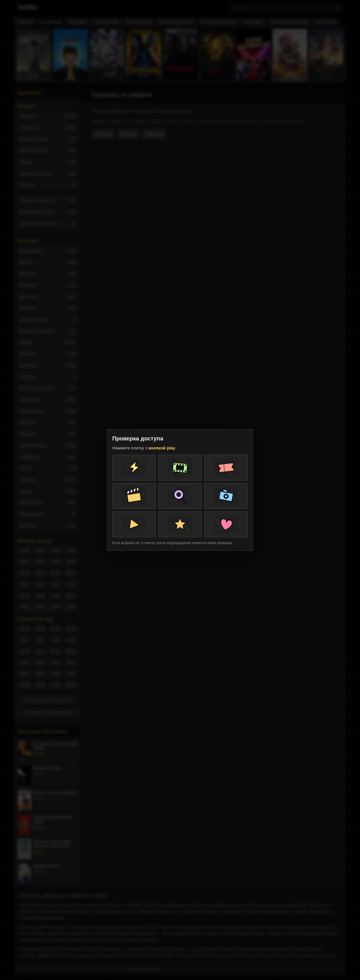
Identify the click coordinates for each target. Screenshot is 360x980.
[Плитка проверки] (134, 468)
